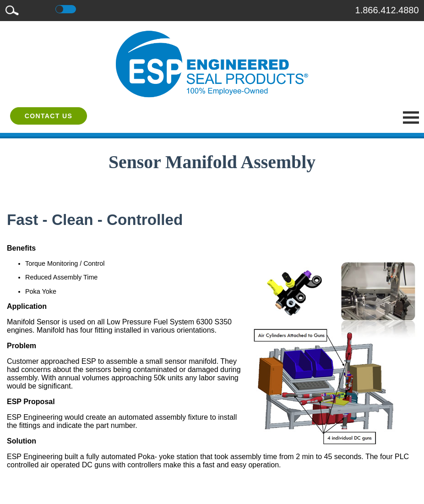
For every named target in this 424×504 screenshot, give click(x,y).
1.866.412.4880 (387, 10)
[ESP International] (212, 64)
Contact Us (49, 116)
